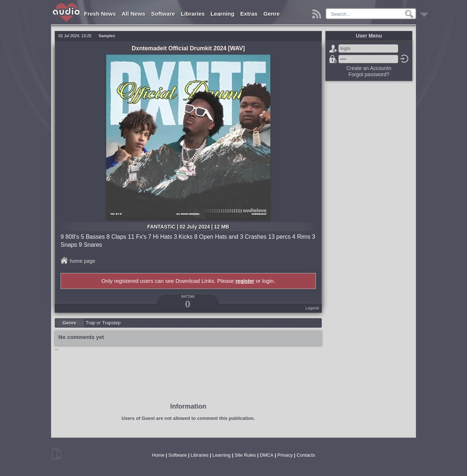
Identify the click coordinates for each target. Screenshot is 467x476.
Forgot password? (333, 59)
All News (134, 14)
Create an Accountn (369, 68)
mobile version (57, 454)
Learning (222, 14)
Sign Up (333, 48)
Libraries (193, 14)
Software (163, 14)
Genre (272, 14)
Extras (249, 14)
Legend (312, 308)
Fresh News (100, 14)
